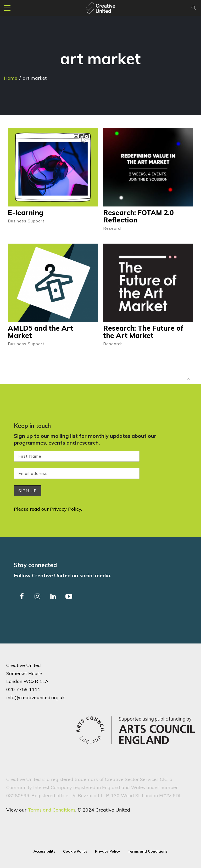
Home (11, 78)
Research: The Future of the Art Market (143, 332)
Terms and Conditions (52, 810)
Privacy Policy (66, 509)
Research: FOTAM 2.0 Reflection (138, 216)
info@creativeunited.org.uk (36, 697)
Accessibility (44, 851)
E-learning (26, 213)
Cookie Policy (75, 851)
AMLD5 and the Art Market (40, 332)
